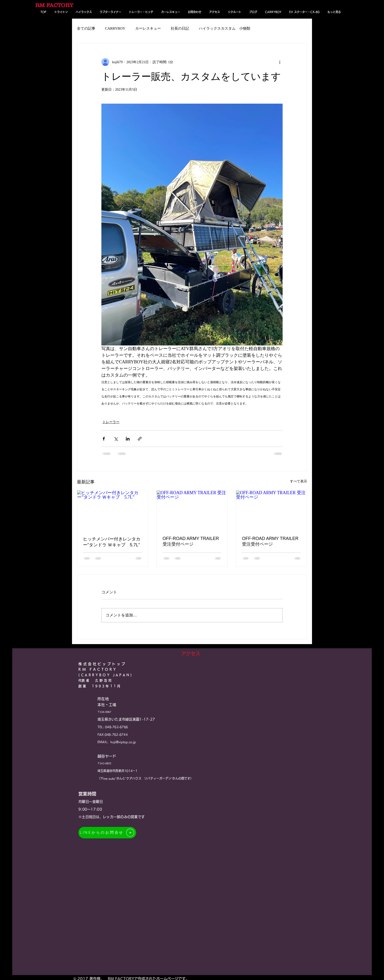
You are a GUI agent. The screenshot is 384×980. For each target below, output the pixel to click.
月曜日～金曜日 (91, 802)
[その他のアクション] (280, 62)
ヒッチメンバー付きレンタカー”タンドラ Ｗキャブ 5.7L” (112, 542)
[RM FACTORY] (55, 6)
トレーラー (111, 422)
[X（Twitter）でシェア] (116, 439)
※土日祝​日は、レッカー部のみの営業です (112, 817)
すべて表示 (299, 481)
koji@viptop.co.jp (123, 742)
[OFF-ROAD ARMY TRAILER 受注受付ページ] (192, 510)
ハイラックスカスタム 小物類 (225, 28)
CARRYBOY (115, 28)
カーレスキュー (148, 28)
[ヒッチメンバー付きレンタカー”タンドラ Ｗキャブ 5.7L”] (113, 510)
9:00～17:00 (90, 809)
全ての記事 (86, 28)
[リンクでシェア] (140, 439)
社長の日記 (180, 28)
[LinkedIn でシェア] (128, 439)
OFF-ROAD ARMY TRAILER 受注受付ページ (191, 541)
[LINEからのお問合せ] (107, 833)
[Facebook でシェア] (104, 439)
